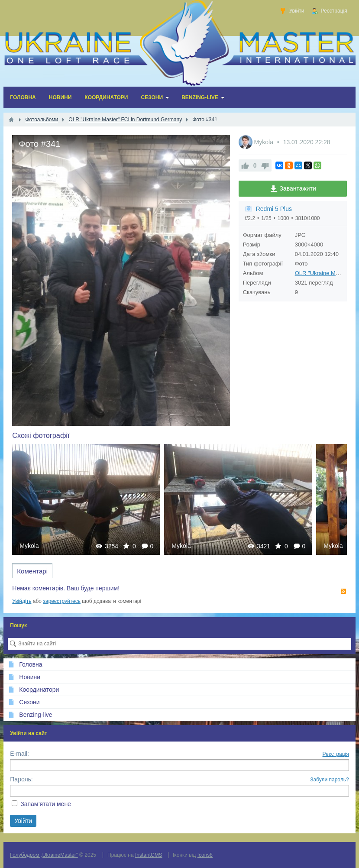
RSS (343, 591)
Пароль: (21, 779)
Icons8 (205, 855)
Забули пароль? (330, 780)
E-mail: (19, 754)
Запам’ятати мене (46, 804)
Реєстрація (336, 754)
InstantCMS (149, 855)
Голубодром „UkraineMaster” (44, 855)
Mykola (265, 142)
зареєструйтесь (62, 601)
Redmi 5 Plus (274, 209)
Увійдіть (22, 601)
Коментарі (32, 571)
